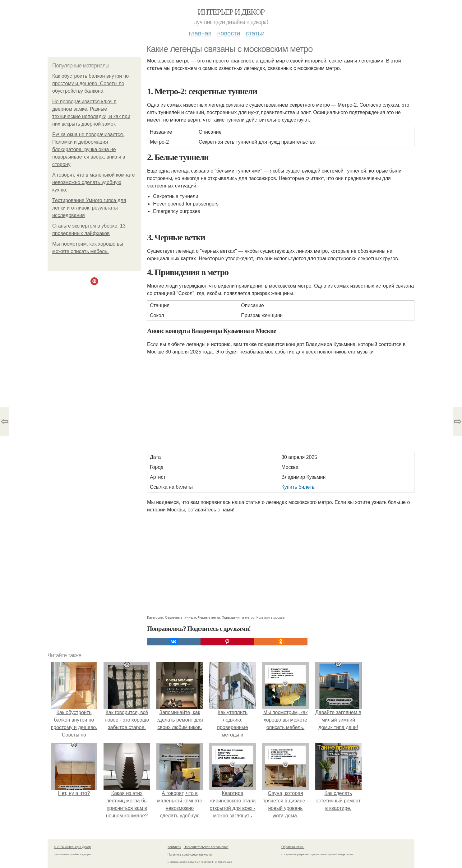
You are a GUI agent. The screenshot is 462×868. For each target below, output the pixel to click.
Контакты (174, 847)
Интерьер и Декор (231, 12)
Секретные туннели (181, 617)
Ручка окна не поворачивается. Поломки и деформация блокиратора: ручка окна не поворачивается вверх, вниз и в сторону (89, 149)
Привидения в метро (238, 617)
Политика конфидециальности (190, 854)
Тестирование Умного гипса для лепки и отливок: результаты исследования (89, 208)
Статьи (255, 33)
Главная (200, 33)
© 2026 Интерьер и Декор (72, 847)
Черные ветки (209, 617)
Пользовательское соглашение (206, 847)
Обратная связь (293, 847)
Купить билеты (298, 487)
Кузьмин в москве (270, 617)
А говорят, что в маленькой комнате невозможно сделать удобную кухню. (94, 182)
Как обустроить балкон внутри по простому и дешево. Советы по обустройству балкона (90, 83)
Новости (229, 33)
